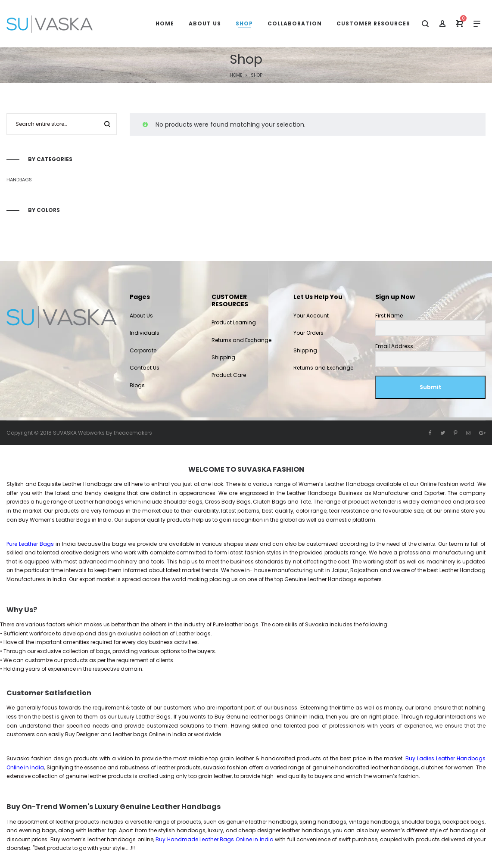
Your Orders (308, 333)
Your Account (311, 316)
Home (236, 75)
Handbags (19, 180)
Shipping (223, 357)
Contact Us (145, 368)
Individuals (145, 333)
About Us (141, 316)
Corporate (143, 350)
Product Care (229, 375)
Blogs (137, 385)
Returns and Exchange (241, 340)
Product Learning (234, 322)
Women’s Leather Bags (60, 520)
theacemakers (133, 433)
